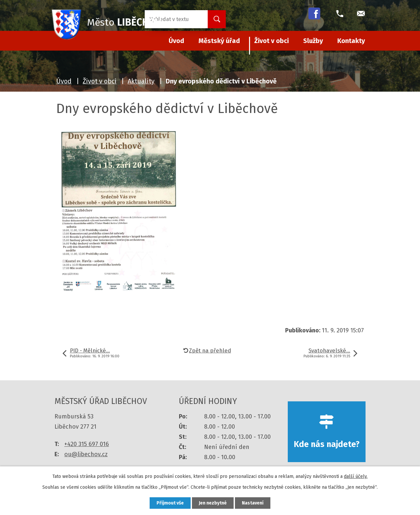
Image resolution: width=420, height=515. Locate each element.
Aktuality (141, 81)
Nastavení (253, 503)
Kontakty (351, 41)
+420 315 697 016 (87, 444)
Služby (313, 41)
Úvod (64, 81)
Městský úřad (219, 41)
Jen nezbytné (213, 503)
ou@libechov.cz (86, 454)
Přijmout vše (170, 503)
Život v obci (272, 41)
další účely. (356, 476)
